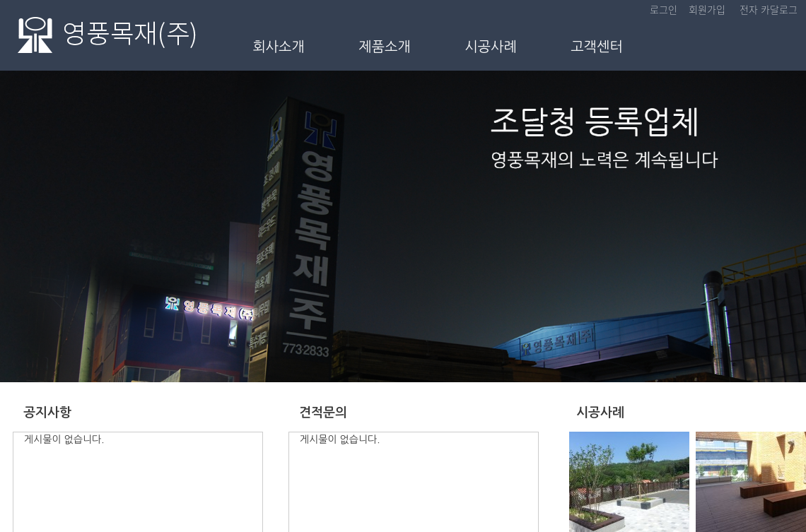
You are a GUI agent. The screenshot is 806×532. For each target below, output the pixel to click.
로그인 (664, 10)
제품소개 (385, 47)
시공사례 (491, 47)
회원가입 (707, 10)
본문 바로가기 (0, 0)
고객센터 (597, 47)
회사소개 (279, 47)
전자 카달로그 (769, 10)
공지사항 (47, 413)
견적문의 (323, 413)
